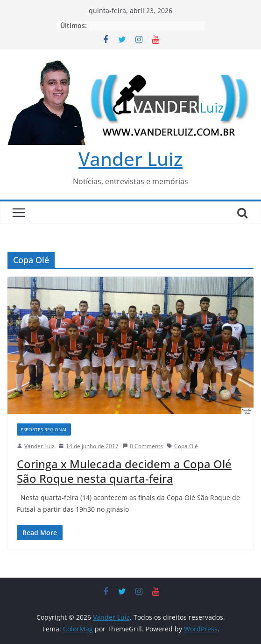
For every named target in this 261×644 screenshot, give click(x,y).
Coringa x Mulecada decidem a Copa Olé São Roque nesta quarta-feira (124, 471)
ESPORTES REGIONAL (44, 429)
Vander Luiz (130, 159)
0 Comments (143, 446)
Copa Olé (186, 446)
